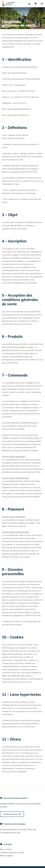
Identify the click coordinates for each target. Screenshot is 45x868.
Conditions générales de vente (12, 852)
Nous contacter (6, 849)
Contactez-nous (12, 814)
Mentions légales (7, 856)
